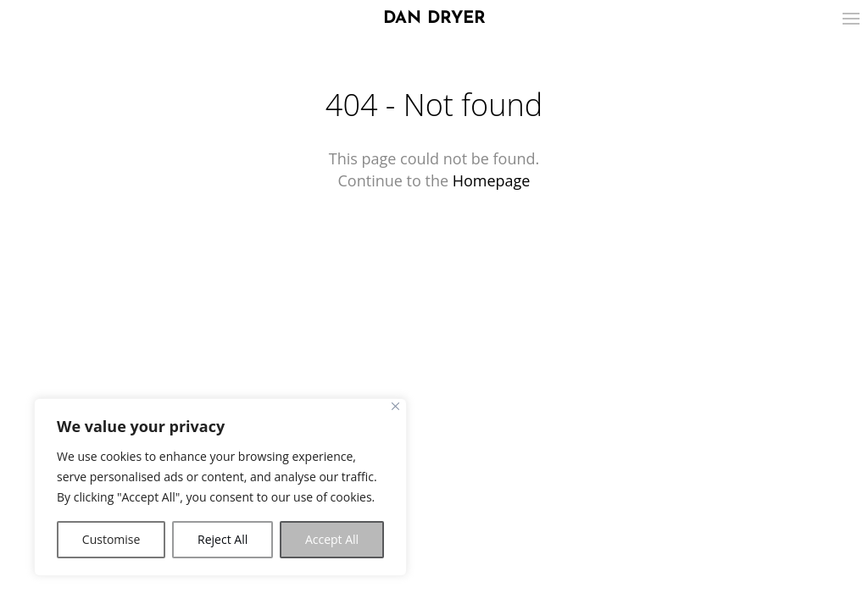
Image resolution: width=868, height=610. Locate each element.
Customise (111, 539)
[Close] (395, 406)
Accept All (332, 539)
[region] (220, 487)
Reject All (223, 539)
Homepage (492, 180)
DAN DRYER (434, 19)
